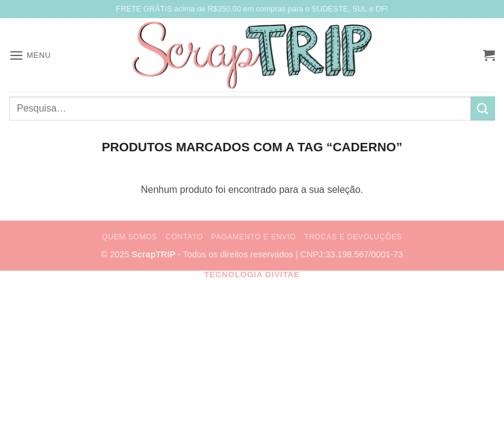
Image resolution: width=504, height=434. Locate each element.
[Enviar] (483, 108)
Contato (184, 237)
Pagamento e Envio (254, 237)
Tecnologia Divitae (252, 275)
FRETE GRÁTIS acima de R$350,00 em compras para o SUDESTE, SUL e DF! (252, 9)
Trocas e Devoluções (353, 237)
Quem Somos (129, 237)
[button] (30, 55)
